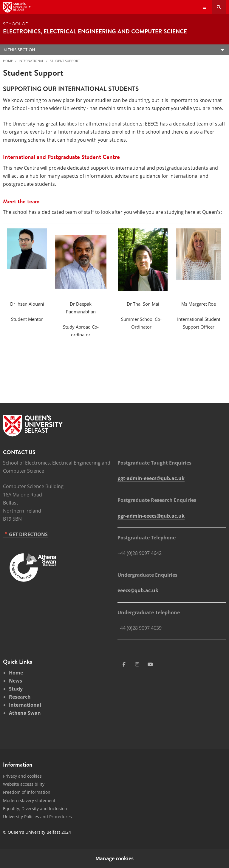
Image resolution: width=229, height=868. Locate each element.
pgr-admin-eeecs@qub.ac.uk (151, 516)
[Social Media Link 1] (124, 664)
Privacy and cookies (22, 776)
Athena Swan (25, 713)
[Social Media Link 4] (150, 664)
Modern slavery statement (29, 800)
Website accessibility (24, 784)
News (16, 681)
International (31, 61)
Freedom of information (27, 792)
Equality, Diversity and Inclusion (35, 809)
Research (20, 697)
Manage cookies (114, 858)
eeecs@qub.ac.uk (138, 590)
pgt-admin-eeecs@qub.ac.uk (151, 478)
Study (16, 689)
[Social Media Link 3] (137, 664)
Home (8, 61)
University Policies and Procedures (37, 817)
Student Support (65, 61)
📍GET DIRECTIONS (25, 534)
